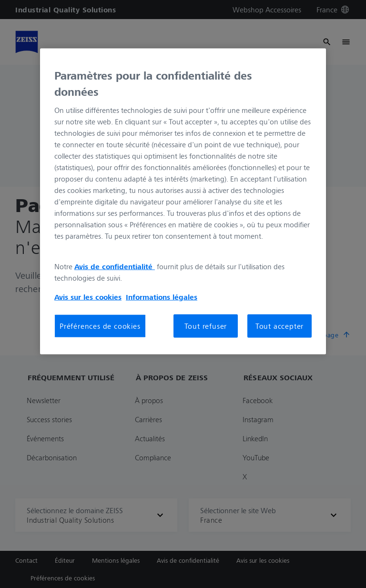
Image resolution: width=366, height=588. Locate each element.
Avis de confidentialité (115, 266)
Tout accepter (280, 326)
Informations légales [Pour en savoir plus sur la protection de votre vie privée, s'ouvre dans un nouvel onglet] (162, 297)
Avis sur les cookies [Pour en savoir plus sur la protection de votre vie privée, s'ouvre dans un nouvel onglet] (88, 297)
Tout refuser (206, 326)
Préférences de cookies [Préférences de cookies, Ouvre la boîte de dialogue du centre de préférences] (100, 326)
